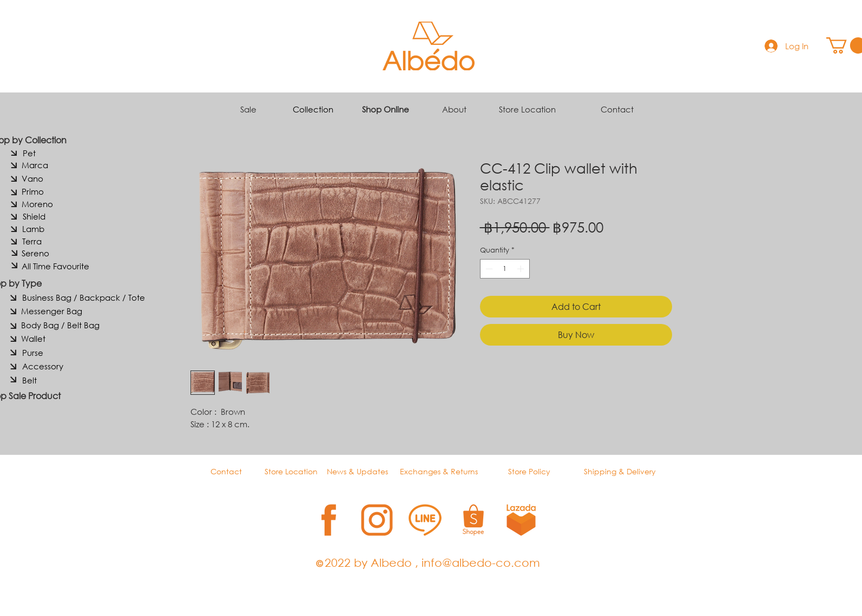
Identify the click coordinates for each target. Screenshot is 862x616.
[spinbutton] (505, 269)
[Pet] (29, 153)
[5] (521, 520)
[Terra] (32, 241)
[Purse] (33, 353)
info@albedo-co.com (481, 562)
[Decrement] (488, 269)
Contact (617, 109)
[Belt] (29, 380)
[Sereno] (36, 253)
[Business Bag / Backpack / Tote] (84, 297)
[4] (473, 520)
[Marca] (35, 165)
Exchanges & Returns (439, 471)
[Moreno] (37, 204)
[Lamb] (34, 229)
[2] (377, 520)
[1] (329, 520)
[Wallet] (34, 339)
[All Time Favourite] (56, 266)
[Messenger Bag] (52, 311)
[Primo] (33, 191)
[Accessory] (43, 366)
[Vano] (32, 178)
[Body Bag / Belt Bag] (60, 325)
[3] (425, 520)
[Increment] (522, 269)
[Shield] (34, 216)
